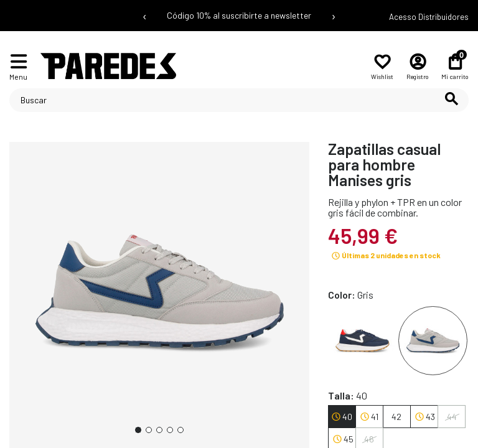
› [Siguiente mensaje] (334, 16)
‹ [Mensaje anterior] (145, 16)
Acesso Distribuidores (429, 17)
